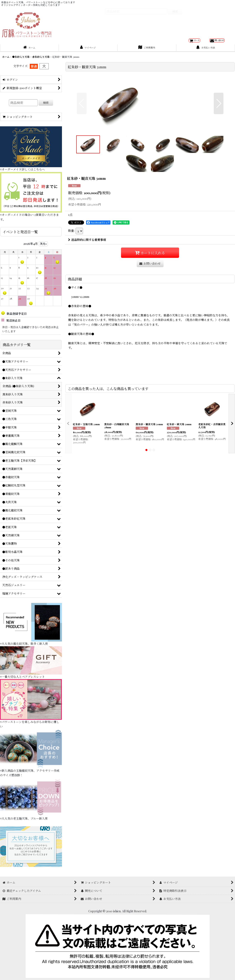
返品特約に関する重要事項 (87, 306)
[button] (82, 139)
